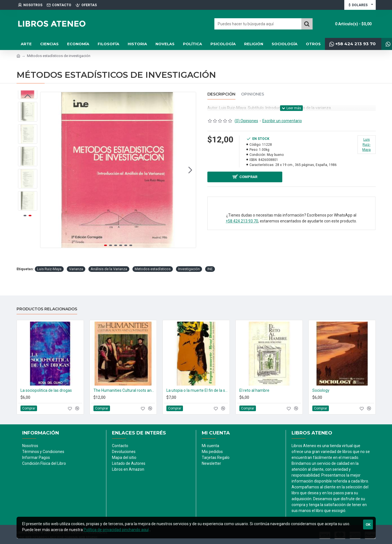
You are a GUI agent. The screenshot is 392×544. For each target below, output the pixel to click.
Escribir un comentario (282, 121)
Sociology (321, 390)
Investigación (189, 269)
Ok (368, 524)
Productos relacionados (47, 309)
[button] (190, 170)
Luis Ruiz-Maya (49, 269)
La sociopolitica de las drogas (46, 390)
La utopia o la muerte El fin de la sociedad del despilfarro (197, 390)
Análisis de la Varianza (109, 269)
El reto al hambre (254, 390)
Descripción (221, 94)
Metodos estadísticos (153, 269)
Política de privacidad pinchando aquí (116, 530)
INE (210, 269)
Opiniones (253, 94)
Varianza (76, 269)
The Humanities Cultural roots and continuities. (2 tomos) (124, 390)
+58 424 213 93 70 (242, 223)
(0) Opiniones (246, 121)
